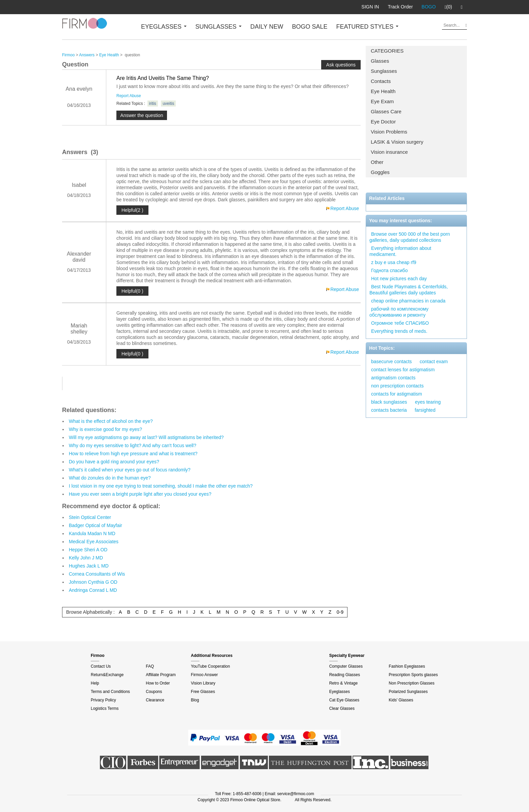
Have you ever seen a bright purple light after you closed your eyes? (140, 494)
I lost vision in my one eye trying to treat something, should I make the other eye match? (161, 486)
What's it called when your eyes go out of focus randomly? (130, 470)
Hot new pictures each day (399, 279)
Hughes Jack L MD (89, 566)
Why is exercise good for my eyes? (105, 429)
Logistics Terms (105, 708)
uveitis (168, 104)
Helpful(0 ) (132, 291)
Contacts (381, 81)
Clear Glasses (342, 708)
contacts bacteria (389, 410)
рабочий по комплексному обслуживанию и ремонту (399, 312)
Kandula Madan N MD (92, 533)
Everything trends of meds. (399, 331)
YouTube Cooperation (211, 666)
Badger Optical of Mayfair (95, 525)
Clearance (155, 700)
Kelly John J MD (86, 558)
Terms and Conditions (110, 692)
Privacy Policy (103, 700)
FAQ (150, 666)
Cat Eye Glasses (344, 700)
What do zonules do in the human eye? (110, 478)
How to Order (158, 683)
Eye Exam (382, 101)
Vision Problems (389, 132)
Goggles (380, 172)
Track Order (400, 7)
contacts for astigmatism (397, 394)
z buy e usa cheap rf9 (394, 262)
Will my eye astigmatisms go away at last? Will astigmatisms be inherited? (146, 437)
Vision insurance (389, 152)
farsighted (425, 410)
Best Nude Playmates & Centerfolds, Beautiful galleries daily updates (409, 290)
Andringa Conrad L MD (93, 590)
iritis (153, 104)
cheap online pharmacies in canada (408, 301)
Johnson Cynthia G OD (93, 582)
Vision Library (203, 683)
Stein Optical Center (90, 517)
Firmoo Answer (204, 675)
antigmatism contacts (393, 378)
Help (95, 683)
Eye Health (383, 91)
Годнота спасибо (389, 270)
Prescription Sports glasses (413, 675)
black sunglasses (389, 402)
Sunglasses (384, 71)
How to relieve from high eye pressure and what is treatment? (133, 454)
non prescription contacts (397, 386)
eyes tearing (428, 402)
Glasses (380, 61)
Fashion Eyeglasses (407, 666)
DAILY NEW (267, 27)
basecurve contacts (392, 361)
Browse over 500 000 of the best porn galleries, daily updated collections (410, 237)
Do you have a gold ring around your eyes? (114, 462)
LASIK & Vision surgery (397, 142)
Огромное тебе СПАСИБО (400, 323)
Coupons (154, 692)
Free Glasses (203, 692)
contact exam (434, 361)
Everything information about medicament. (400, 251)
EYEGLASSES (164, 27)
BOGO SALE (310, 27)
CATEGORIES (387, 51)
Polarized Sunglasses (408, 692)
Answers (87, 55)
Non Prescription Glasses (411, 683)
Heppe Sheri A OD (88, 550)
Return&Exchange (107, 675)
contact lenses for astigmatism (403, 370)
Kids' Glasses (401, 700)
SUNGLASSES (218, 27)
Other (377, 162)
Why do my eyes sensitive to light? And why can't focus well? (133, 445)
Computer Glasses (346, 666)
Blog (195, 700)
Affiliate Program (161, 675)
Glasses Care (386, 111)
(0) (448, 7)
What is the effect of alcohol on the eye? (111, 421)
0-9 (340, 612)
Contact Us (101, 666)
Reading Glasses (345, 675)
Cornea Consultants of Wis (97, 574)
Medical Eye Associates (94, 542)
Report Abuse (129, 96)
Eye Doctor (383, 122)
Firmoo (68, 55)
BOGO (429, 7)
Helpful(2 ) (132, 210)
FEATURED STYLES (368, 27)
